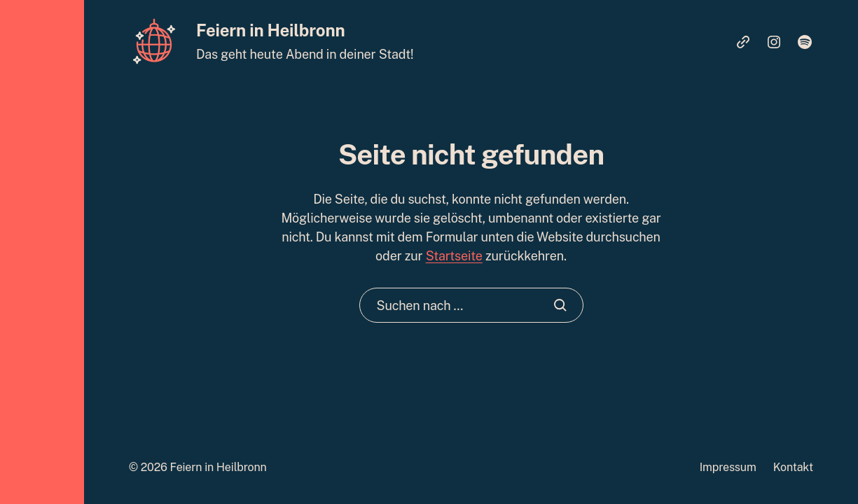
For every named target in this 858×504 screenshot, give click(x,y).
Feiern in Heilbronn (270, 30)
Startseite (454, 256)
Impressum (728, 467)
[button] (42, 252)
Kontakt (793, 467)
